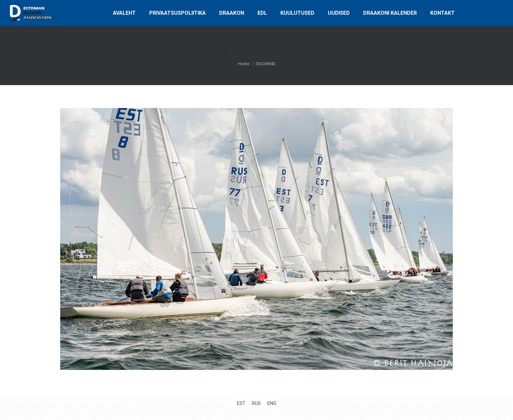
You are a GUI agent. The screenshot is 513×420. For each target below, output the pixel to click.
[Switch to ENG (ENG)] (272, 403)
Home (244, 64)
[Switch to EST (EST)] (241, 403)
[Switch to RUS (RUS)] (256, 403)
